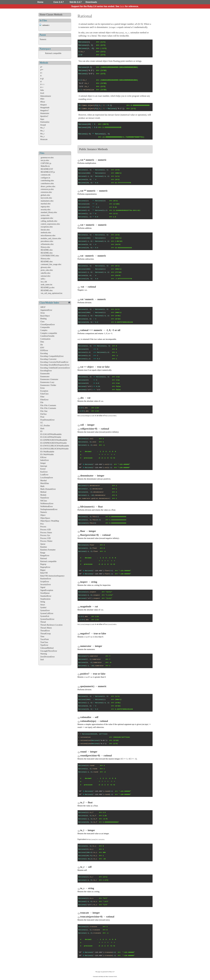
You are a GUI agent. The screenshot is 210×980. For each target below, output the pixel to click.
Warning (44, 654)
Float (42, 417)
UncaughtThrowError (49, 651)
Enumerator (45, 376)
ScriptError (45, 582)
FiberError (44, 400)
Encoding (44, 353)
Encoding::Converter (48, 359)
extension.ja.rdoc (47, 189)
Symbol (43, 607)
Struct (43, 605)
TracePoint (45, 639)
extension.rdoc (46, 192)
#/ (41, 82)
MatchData (45, 483)
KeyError (44, 472)
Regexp (43, 564)
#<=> (42, 84)
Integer (43, 463)
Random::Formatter (48, 550)
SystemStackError (47, 619)
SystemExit (45, 616)
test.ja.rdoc (45, 160)
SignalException (47, 590)
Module (43, 495)
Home (40, 2)
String (43, 602)
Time (42, 636)
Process (43, 527)
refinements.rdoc (47, 244)
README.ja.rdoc (48, 287)
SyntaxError (45, 610)
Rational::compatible (53, 53)
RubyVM (44, 573)
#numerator (45, 113)
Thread (43, 622)
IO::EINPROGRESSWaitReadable (54, 440)
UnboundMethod (47, 648)
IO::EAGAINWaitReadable (51, 434)
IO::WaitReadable (47, 452)
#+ (41, 73)
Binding (43, 319)
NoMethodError (47, 506)
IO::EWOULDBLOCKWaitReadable (55, 446)
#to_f (42, 128)
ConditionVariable (47, 336)
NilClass (44, 501)
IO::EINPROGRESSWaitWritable (54, 443)
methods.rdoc (46, 232)
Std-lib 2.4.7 (76, 2)
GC (42, 423)
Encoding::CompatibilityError (52, 356)
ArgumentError (46, 310)
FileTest (43, 414)
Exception (44, 391)
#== (42, 87)
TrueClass (44, 642)
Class (42, 321)
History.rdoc (45, 247)
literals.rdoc (45, 230)
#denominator (46, 96)
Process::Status (46, 532)
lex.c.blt (44, 282)
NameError (45, 498)
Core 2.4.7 (59, 2)
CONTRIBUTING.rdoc (50, 256)
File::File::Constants (48, 405)
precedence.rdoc (47, 241)
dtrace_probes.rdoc (48, 186)
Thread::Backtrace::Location (51, 625)
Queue (43, 544)
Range (43, 553)
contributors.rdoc (47, 183)
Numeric (43, 39)
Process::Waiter (46, 541)
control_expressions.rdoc (50, 224)
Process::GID (46, 530)
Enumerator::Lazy (47, 382)
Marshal (43, 480)
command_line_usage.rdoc (51, 264)
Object (43, 515)
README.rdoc (47, 250)
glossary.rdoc (46, 267)
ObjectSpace (45, 518)
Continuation (45, 339)
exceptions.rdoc (47, 227)
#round (43, 125)
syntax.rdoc (45, 215)
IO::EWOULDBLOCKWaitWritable (54, 449)
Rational (44, 558)
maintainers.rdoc (47, 201)
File (42, 402)
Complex (44, 330)
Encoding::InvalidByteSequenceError (55, 365)
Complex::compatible (49, 333)
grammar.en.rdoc (47, 157)
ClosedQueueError (48, 324)
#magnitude (45, 107)
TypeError (44, 645)
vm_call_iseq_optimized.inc (52, 293)
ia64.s (43, 279)
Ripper (43, 570)
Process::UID (46, 538)
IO (41, 431)
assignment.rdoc (47, 218)
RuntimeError (46, 579)
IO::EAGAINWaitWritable (51, 437)
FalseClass (44, 394)
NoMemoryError (47, 503)
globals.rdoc (45, 195)
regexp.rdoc (45, 207)
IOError (43, 457)
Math (42, 486)
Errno (43, 388)
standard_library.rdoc (49, 212)
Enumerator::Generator (49, 379)
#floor (43, 102)
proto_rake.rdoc (47, 270)
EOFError (44, 350)
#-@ (42, 79)
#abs (42, 90)
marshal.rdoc (46, 204)
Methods (58, 15)
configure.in (45, 178)
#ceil (42, 93)
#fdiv (42, 99)
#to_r (42, 134)
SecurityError (46, 584)
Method (43, 492)
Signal (43, 587)
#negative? (44, 110)
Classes (50, 15)
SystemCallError (47, 613)
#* (41, 67)
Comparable (45, 327)
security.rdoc (46, 209)
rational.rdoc (46, 276)
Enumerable (45, 373)
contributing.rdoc (47, 180)
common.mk (46, 175)
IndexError (45, 460)
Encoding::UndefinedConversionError (55, 368)
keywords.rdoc (46, 198)
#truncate (44, 139)
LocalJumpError (47, 478)
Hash (42, 428)
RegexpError (45, 567)
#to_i (42, 131)
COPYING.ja (46, 163)
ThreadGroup (46, 634)
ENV (42, 348)
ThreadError (45, 631)
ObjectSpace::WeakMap (50, 521)
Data (42, 342)
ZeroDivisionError (47, 657)
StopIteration (45, 599)
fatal (42, 659)
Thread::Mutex (46, 628)
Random (44, 547)
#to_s (42, 136)
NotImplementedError (49, 509)
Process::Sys (45, 535)
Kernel (43, 469)
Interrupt (44, 466)
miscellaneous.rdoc (48, 235)
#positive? (44, 116)
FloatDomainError (47, 420)
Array (43, 313)
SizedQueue (45, 593)
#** (42, 70)
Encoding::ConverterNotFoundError (54, 362)
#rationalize (45, 122)
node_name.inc (47, 284)
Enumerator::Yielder (48, 385)
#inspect (44, 105)
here (122, 6)
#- (41, 76)
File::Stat (44, 411)
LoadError (44, 475)
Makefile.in (45, 166)
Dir (42, 345)
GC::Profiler (45, 425)
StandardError (46, 596)
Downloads (91, 2)
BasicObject (45, 316)
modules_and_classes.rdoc (51, 238)
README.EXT (47, 169)
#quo (42, 119)
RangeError (45, 555)
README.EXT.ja (48, 172)
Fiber (42, 397)
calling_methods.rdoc (49, 221)
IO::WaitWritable (47, 454)
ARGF (43, 307)
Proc (42, 524)
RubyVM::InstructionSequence (52, 576)
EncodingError (46, 371)
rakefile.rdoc (46, 273)
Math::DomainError (48, 489)
